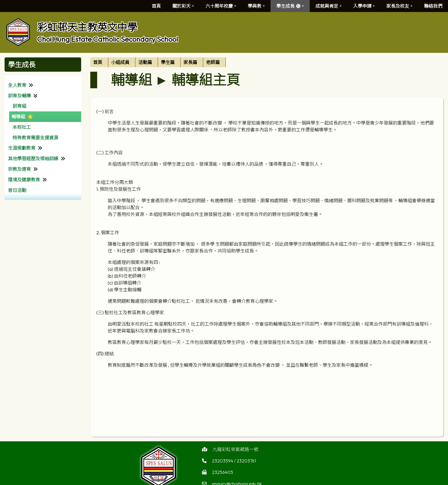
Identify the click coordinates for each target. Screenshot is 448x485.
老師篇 (213, 62)
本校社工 (22, 127)
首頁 (156, 6)
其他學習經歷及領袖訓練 (33, 159)
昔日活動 (17, 190)
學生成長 (290, 6)
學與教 (256, 6)
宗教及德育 (19, 169)
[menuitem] (99, 62)
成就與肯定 (329, 6)
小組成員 (120, 62)
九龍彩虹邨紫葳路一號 (235, 451)
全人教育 (17, 85)
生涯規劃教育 (22, 148)
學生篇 (168, 62)
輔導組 (18, 117)
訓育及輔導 (19, 96)
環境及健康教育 (24, 180)
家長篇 (190, 62)
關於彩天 (183, 6)
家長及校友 (399, 6)
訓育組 (19, 106)
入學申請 (364, 6)
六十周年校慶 (221, 6)
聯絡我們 (433, 6)
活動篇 (145, 62)
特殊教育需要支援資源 (35, 138)
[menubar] (158, 62)
